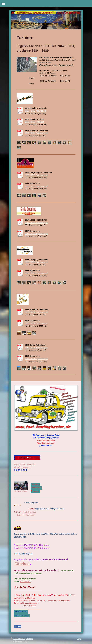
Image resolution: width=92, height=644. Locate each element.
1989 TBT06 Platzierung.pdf (36, 133)
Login (79, 639)
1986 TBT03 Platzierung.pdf (36, 262)
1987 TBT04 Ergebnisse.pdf (36, 234)
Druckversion (18, 639)
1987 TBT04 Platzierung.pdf (36, 223)
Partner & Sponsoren (26, 515)
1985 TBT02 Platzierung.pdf (36, 312)
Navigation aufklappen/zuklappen (46, 4)
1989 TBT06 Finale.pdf (34, 122)
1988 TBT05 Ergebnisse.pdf (36, 186)
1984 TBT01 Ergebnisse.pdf (36, 359)
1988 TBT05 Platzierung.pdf (36, 175)
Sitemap (29, 639)
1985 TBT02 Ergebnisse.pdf (36, 323)
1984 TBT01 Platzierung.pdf (36, 348)
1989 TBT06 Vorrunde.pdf (36, 111)
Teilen (18, 627)
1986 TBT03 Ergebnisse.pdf (36, 273)
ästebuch (24, 564)
